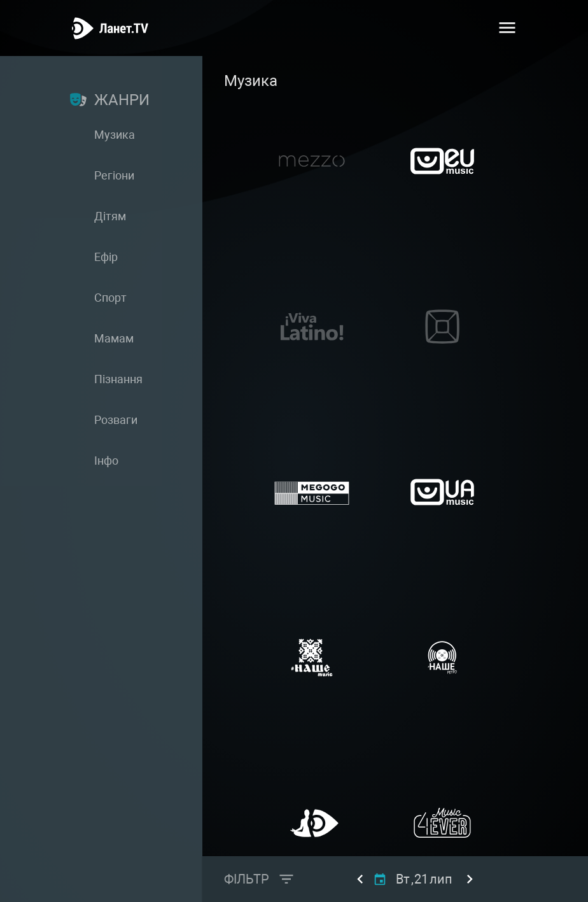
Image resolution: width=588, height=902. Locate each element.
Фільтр (247, 879)
